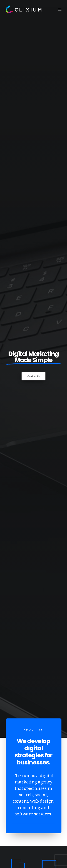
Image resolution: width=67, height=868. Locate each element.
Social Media (19, 749)
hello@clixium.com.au (20, 823)
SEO (13, 743)
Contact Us (34, 62)
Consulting (18, 766)
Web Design (18, 738)
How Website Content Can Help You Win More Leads (33, 450)
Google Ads (18, 755)
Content (16, 760)
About (15, 732)
